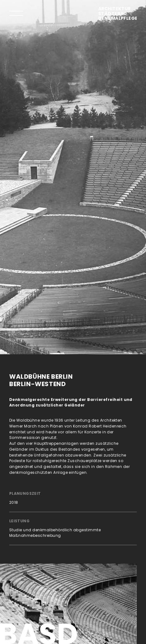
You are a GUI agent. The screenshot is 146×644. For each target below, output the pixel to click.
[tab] (16, 13)
